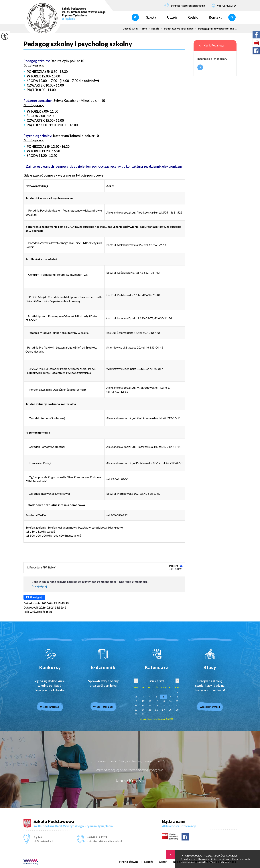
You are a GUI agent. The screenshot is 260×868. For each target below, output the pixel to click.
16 (136, 705)
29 (177, 710)
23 (136, 710)
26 (157, 710)
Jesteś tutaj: (131, 29)
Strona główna (135, 17)
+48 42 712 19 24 (224, 5)
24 (143, 710)
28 (170, 710)
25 (150, 710)
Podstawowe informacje (177, 29)
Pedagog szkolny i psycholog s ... (215, 29)
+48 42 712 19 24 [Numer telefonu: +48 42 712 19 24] (97, 837)
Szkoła (151, 17)
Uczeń (172, 17)
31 (143, 714)
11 (150, 701)
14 (170, 701)
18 (150, 705)
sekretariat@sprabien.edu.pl (185, 5)
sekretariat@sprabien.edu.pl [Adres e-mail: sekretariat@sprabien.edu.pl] (105, 841)
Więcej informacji (200, 67)
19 (157, 705)
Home (143, 29)
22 (177, 705)
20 (164, 705)
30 (136, 714)
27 (164, 710)
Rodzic (193, 17)
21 (170, 705)
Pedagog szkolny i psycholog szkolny (78, 44)
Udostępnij (34, 597)
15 (177, 701)
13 (164, 701)
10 (143, 701)
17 (143, 705)
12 (157, 701)
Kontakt (215, 17)
